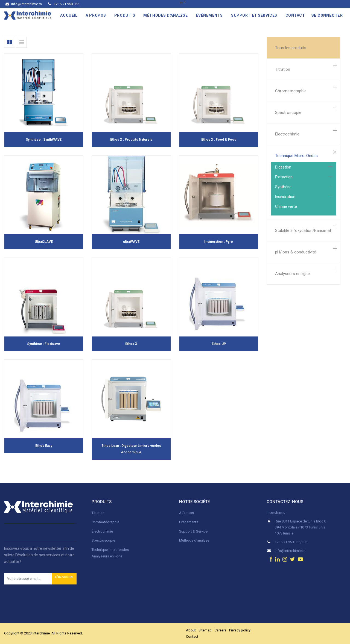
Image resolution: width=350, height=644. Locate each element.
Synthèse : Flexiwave (44, 344)
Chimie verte (286, 206)
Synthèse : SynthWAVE (44, 140)
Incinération (285, 197)
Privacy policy (240, 630)
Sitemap (205, 630)
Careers (220, 630)
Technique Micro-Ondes (296, 156)
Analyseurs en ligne (292, 274)
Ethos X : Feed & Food (219, 140)
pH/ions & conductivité (296, 252)
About (191, 630)
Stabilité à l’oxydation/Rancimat (303, 231)
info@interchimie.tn (24, 4)
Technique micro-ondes (110, 550)
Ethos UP (219, 344)
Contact (192, 636)
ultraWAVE (131, 242)
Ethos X (131, 344)
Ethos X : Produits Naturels (131, 140)
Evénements (189, 522)
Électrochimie (102, 531)
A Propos (187, 513)
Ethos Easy (44, 446)
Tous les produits (291, 48)
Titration (283, 69)
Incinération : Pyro (219, 242)
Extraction (284, 177)
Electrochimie (287, 134)
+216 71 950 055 (64, 4)
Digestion (283, 167)
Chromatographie (291, 91)
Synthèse (283, 187)
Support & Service (193, 531)
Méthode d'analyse (194, 540)
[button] (64, 579)
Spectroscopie (288, 113)
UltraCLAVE (44, 242)
